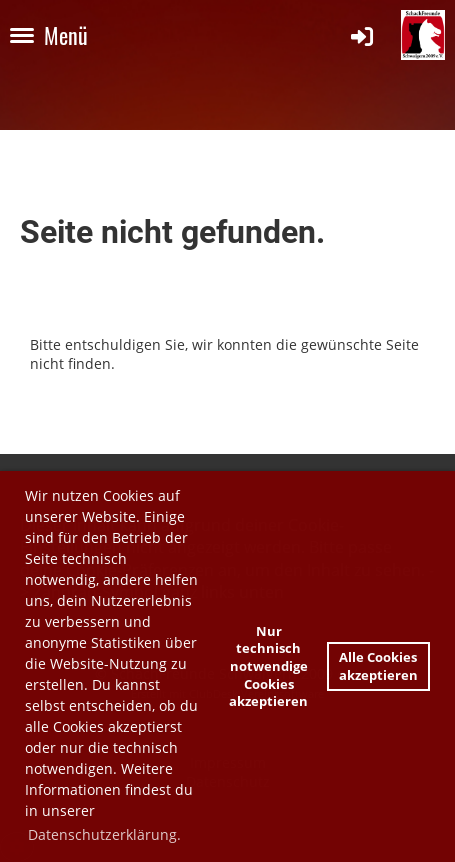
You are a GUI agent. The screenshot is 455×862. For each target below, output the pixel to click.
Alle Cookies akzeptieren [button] (378, 666)
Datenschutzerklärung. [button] (104, 834)
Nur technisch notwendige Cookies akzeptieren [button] (268, 667)
